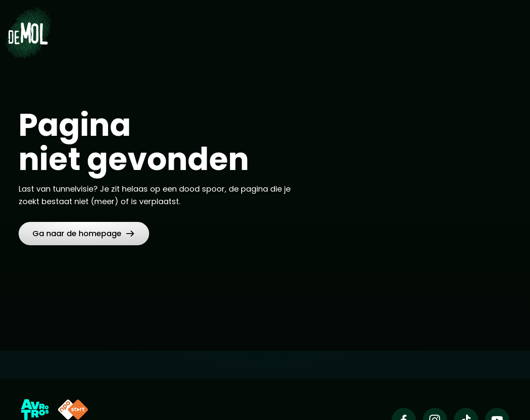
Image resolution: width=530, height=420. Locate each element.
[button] (84, 234)
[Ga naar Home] (28, 33)
